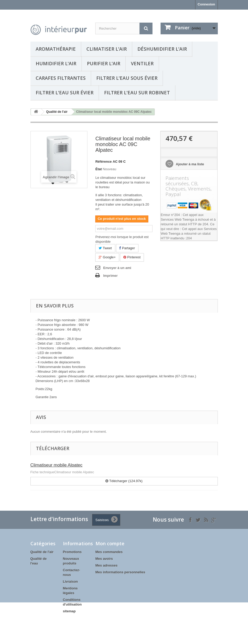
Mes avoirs (104, 559)
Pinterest (132, 257)
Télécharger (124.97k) (124, 481)
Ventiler (142, 63)
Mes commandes (109, 552)
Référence (103, 162)
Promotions (72, 552)
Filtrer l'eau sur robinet (137, 93)
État (98, 169)
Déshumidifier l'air (162, 49)
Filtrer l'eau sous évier (127, 78)
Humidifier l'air (56, 63)
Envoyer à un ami (117, 268)
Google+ (107, 257)
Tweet (105, 248)
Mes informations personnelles (120, 572)
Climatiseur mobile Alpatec (56, 465)
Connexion (206, 4)
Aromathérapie (56, 49)
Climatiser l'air (107, 49)
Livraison (71, 581)
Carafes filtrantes (61, 78)
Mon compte (110, 543)
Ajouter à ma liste (189, 164)
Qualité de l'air (57, 112)
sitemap (69, 611)
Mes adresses (107, 565)
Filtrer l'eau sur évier (65, 93)
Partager (127, 248)
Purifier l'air (104, 63)
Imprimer (110, 276)
